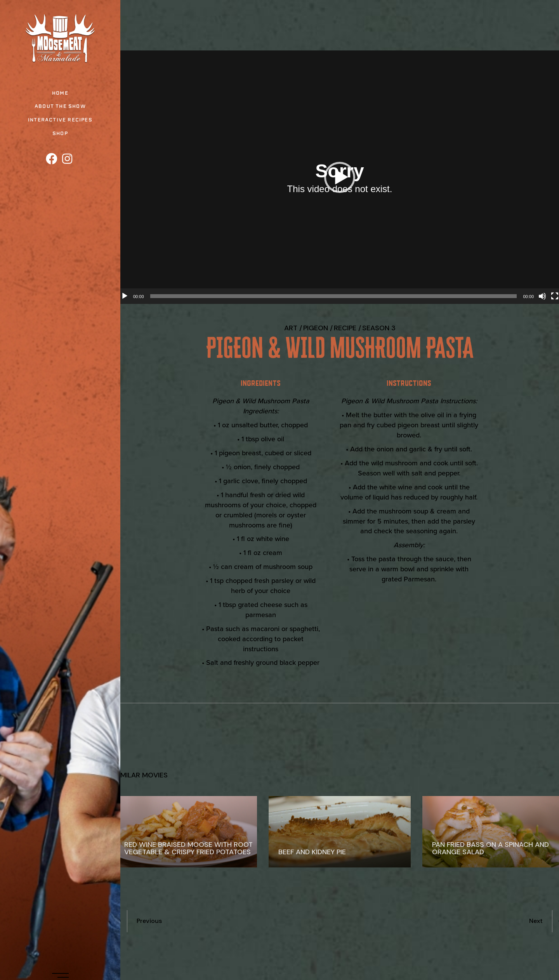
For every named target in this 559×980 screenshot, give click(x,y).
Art (291, 328)
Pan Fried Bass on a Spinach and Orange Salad (490, 848)
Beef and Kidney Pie (312, 852)
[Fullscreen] (555, 296)
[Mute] (542, 296)
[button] (340, 177)
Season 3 (379, 328)
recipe (345, 328)
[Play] (125, 296)
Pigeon (316, 328)
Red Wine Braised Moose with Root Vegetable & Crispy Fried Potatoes (188, 848)
